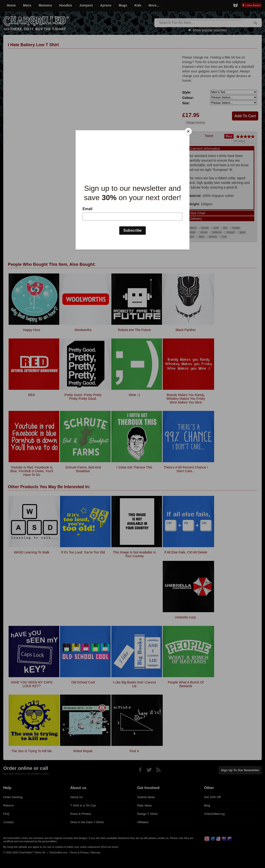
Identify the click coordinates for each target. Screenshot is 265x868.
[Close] (188, 131)
